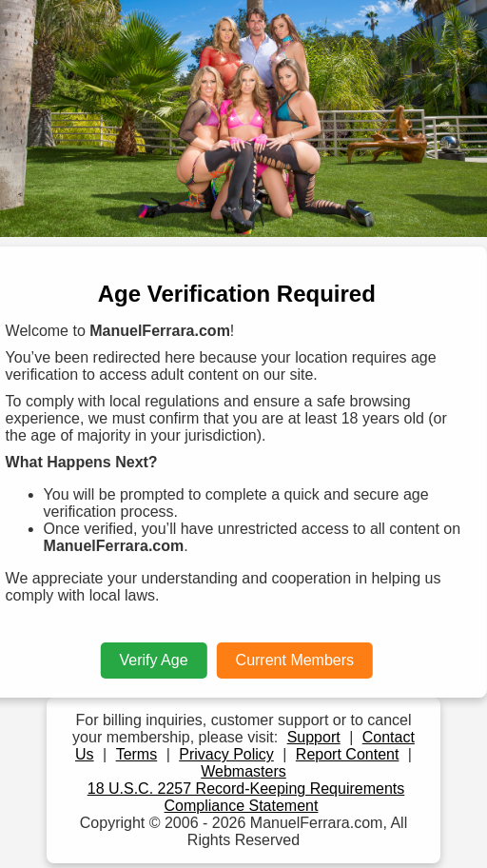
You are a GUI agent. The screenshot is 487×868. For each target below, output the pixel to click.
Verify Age (154, 660)
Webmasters (243, 771)
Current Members (295, 660)
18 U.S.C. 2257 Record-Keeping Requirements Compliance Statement (246, 797)
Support (314, 737)
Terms (137, 754)
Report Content (348, 754)
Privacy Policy (226, 754)
